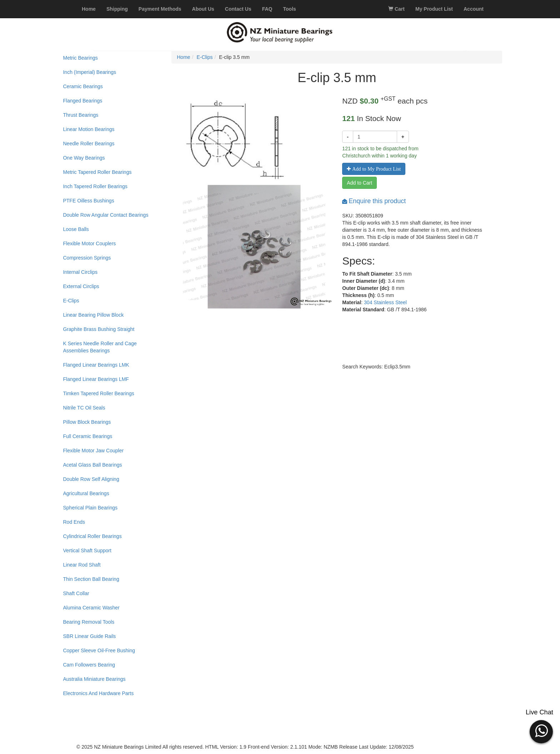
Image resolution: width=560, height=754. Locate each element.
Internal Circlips (80, 272)
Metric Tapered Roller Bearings (97, 172)
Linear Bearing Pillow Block (93, 315)
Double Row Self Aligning (91, 479)
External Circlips (81, 286)
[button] (541, 731)
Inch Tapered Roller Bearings (95, 186)
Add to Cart (359, 183)
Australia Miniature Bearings (94, 679)
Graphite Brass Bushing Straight (99, 329)
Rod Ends (74, 522)
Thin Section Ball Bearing (91, 579)
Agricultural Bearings (86, 493)
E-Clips (71, 301)
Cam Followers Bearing (89, 665)
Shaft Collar (76, 593)
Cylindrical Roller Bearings (92, 536)
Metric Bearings (80, 58)
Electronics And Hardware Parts (98, 693)
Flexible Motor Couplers (89, 243)
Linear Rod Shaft (82, 565)
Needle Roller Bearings (89, 144)
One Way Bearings (84, 158)
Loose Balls (76, 229)
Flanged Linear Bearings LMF (96, 379)
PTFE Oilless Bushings (88, 201)
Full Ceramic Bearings (87, 436)
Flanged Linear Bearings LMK (96, 365)
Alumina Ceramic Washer (91, 608)
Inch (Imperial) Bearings (89, 72)
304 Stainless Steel (385, 302)
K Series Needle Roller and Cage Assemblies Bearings (100, 347)
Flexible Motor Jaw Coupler (93, 451)
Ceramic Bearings (83, 86)
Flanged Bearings (82, 101)
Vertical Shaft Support (87, 551)
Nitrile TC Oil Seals (84, 408)
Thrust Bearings (81, 115)
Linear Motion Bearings (89, 129)
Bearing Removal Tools (89, 622)
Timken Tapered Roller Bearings (98, 393)
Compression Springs (87, 258)
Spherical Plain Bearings (90, 508)
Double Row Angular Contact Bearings (106, 215)
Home (183, 57)
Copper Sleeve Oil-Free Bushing (99, 650)
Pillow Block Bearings (87, 422)
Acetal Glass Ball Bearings (92, 465)
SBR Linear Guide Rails (89, 636)
